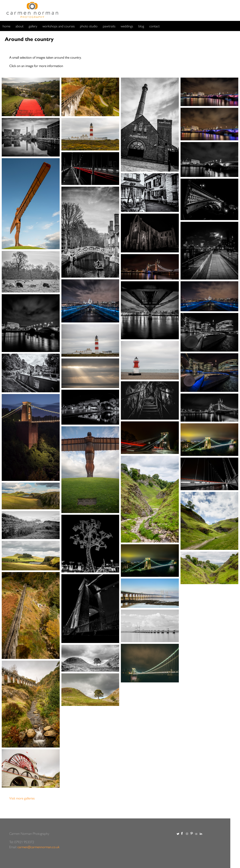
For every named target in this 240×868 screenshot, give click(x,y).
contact (154, 26)
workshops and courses (59, 26)
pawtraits (109, 26)
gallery (33, 26)
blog (141, 26)
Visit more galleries (22, 798)
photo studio (89, 26)
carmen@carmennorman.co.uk (38, 847)
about (19, 26)
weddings (127, 26)
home (6, 26)
